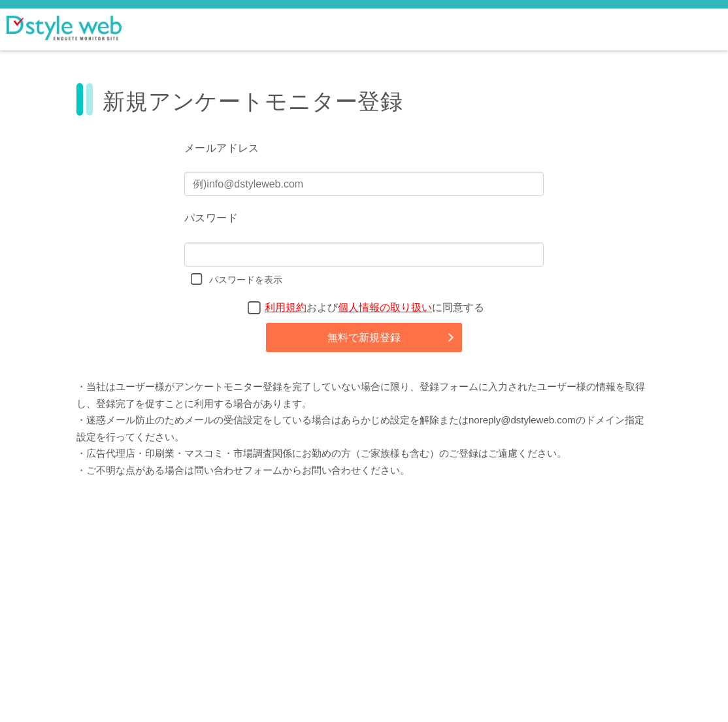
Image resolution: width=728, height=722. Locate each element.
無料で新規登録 (364, 337)
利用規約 (286, 307)
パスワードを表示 (246, 280)
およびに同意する (374, 307)
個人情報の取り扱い (385, 307)
